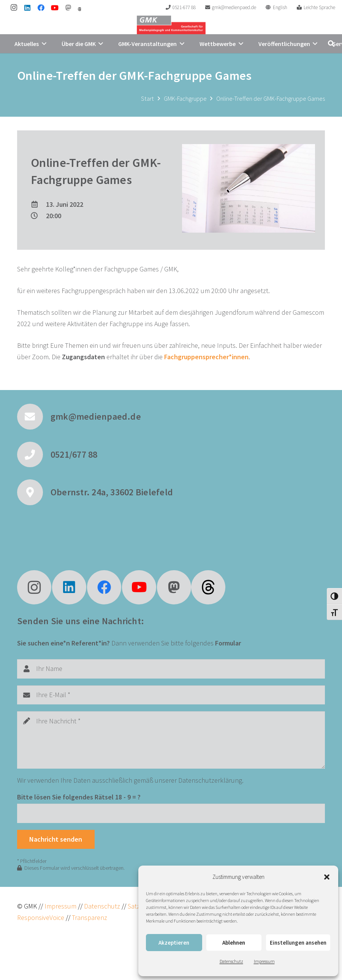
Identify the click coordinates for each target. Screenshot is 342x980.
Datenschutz (231, 961)
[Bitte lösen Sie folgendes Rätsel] (171, 813)
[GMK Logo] (171, 25)
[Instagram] (14, 8)
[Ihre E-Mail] (171, 695)
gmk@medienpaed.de (96, 416)
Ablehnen (234, 943)
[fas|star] (208, 587)
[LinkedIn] (27, 8)
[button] (327, 877)
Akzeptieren (174, 943)
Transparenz (89, 917)
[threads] (80, 9)
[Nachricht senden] (56, 839)
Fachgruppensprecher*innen (206, 357)
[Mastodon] (68, 8)
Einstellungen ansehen (298, 943)
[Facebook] (41, 8)
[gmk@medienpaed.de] (34, 417)
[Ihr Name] (171, 669)
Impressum (264, 961)
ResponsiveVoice (41, 917)
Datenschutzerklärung (210, 780)
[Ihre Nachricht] (171, 740)
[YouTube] (55, 8)
